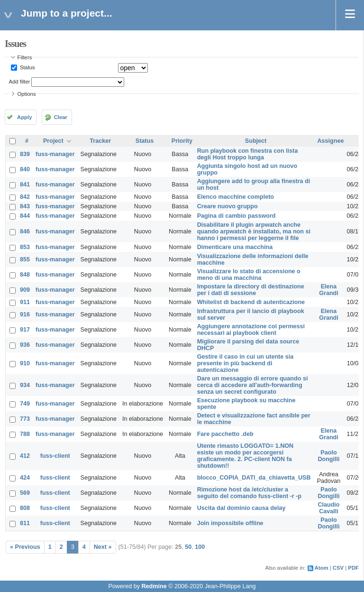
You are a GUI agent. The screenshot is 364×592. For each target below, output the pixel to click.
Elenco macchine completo (236, 197)
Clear (61, 117)
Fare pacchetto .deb (225, 434)
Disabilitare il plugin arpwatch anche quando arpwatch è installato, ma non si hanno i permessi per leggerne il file (254, 231)
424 (25, 478)
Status (27, 67)
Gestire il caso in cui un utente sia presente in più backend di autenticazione (246, 363)
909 (25, 290)
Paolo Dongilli (328, 456)
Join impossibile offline (230, 523)
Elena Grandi (329, 290)
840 (25, 169)
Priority (182, 141)
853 (25, 247)
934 (25, 385)
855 (25, 259)
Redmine (154, 586)
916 (25, 314)
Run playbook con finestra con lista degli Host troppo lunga (248, 154)
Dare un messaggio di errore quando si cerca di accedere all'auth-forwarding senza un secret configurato (253, 385)
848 (25, 275)
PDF (353, 568)
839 (25, 154)
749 (25, 404)
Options (27, 94)
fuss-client (55, 456)
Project (53, 141)
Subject (256, 141)
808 (25, 508)
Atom (322, 568)
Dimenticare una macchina (235, 247)
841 (25, 185)
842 (25, 197)
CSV (338, 568)
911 (25, 302)
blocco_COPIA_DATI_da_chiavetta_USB (254, 478)
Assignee (330, 141)
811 (25, 523)
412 (25, 456)
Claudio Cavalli (328, 508)
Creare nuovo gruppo (227, 206)
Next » (103, 547)
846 (25, 231)
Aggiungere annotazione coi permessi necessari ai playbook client (251, 330)
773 (25, 419)
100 (200, 547)
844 (25, 216)
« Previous (25, 547)
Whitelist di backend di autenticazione (251, 302)
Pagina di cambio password (237, 216)
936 (25, 345)
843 (25, 206)
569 (25, 493)
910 (25, 363)
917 (25, 330)
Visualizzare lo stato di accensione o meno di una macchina (249, 275)
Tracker (100, 141)
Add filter (20, 82)
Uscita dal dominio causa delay (241, 508)
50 (188, 547)
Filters (25, 57)
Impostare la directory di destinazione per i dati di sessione (251, 290)
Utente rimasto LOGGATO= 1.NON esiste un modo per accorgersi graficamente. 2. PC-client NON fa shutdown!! (246, 456)
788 (25, 434)
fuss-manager (55, 154)
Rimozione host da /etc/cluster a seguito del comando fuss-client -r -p (249, 493)
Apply (24, 117)
